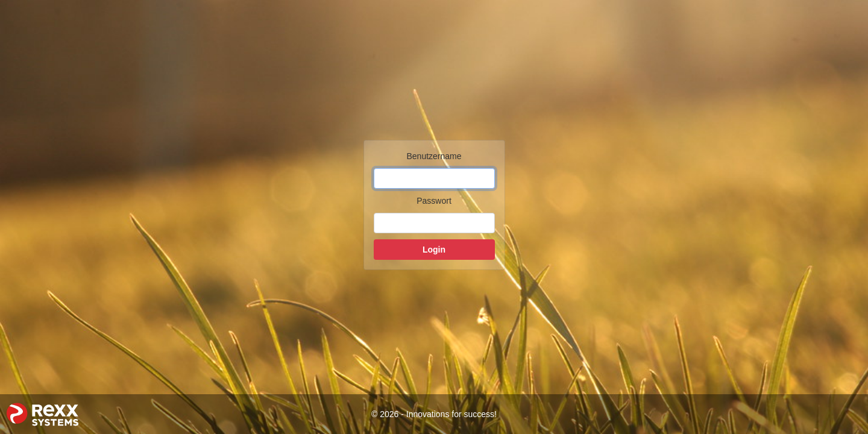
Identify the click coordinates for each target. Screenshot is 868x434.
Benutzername (434, 156)
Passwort (434, 201)
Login (434, 250)
